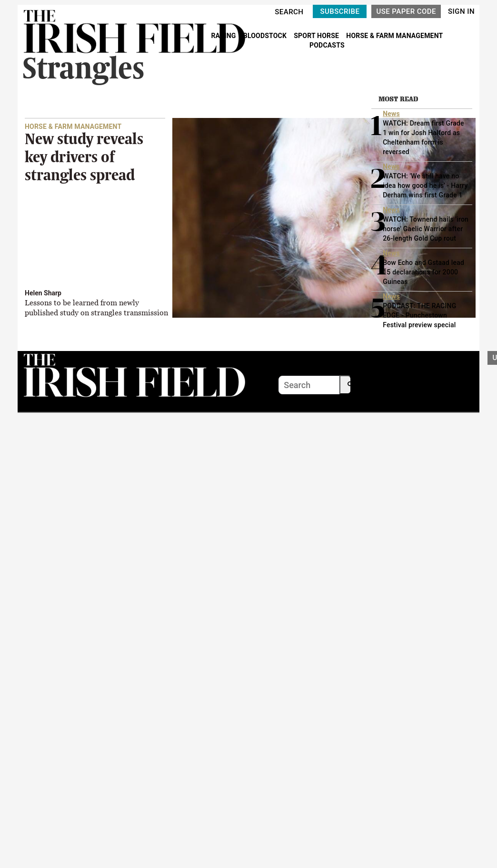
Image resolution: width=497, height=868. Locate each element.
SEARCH (289, 12)
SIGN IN (461, 11)
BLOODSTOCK (266, 36)
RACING (224, 36)
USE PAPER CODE (406, 11)
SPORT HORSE (317, 36)
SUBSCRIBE (340, 11)
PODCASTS (327, 45)
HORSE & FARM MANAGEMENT (394, 36)
